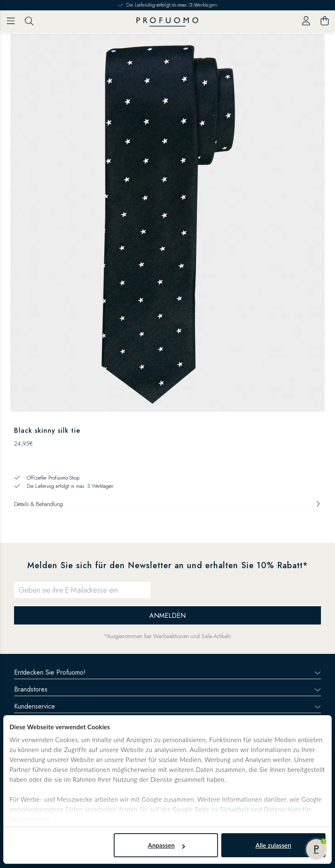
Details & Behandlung (167, 504)
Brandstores (167, 689)
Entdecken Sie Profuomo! (167, 672)
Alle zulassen (273, 845)
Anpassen (166, 845)
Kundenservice (167, 706)
